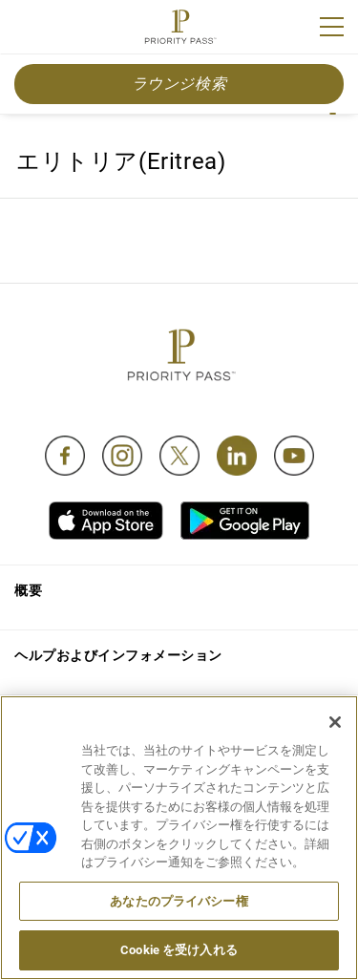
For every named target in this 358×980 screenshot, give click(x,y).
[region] (179, 838)
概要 (28, 590)
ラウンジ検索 (179, 84)
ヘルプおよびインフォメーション (118, 655)
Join (27, 30)
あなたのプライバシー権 (179, 901)
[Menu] (332, 27)
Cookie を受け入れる (179, 950)
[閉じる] (335, 722)
